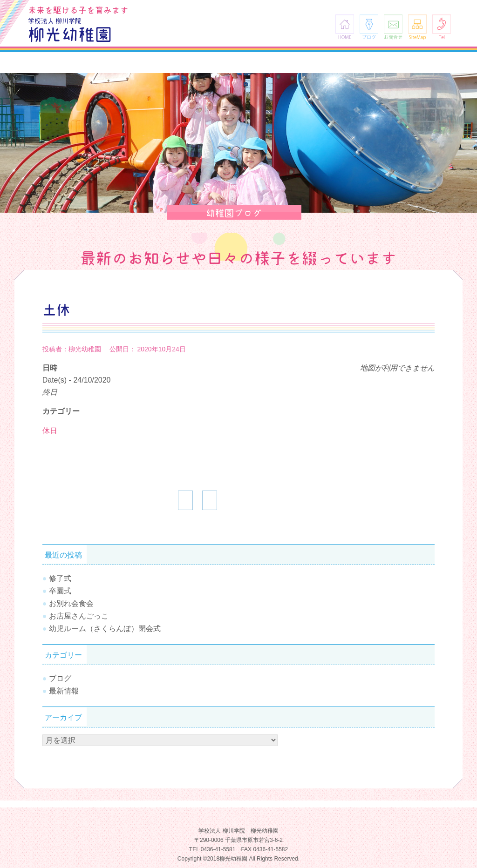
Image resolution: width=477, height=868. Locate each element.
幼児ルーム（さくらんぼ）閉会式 (105, 629)
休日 (50, 431)
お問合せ (393, 27)
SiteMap (417, 27)
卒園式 (60, 591)
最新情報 (64, 691)
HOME (345, 27)
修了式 (60, 578)
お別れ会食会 (71, 603)
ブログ (369, 27)
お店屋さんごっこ (79, 616)
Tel (442, 27)
